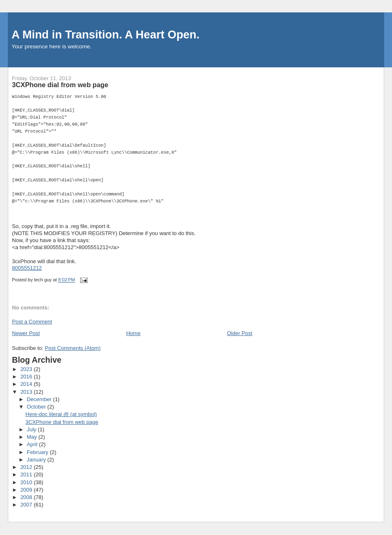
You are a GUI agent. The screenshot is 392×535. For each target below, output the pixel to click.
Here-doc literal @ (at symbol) (61, 414)
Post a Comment (32, 322)
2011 (27, 474)
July (32, 429)
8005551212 (27, 268)
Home (133, 333)
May (33, 437)
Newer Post (26, 333)
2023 (27, 369)
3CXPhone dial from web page (62, 422)
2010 (27, 482)
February (38, 452)
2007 (27, 505)
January (37, 460)
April (33, 444)
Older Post (239, 333)
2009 (27, 490)
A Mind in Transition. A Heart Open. (106, 34)
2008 (27, 497)
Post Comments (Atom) (73, 348)
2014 (27, 384)
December (40, 399)
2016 (27, 377)
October (37, 407)
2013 (27, 392)
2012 (27, 467)
